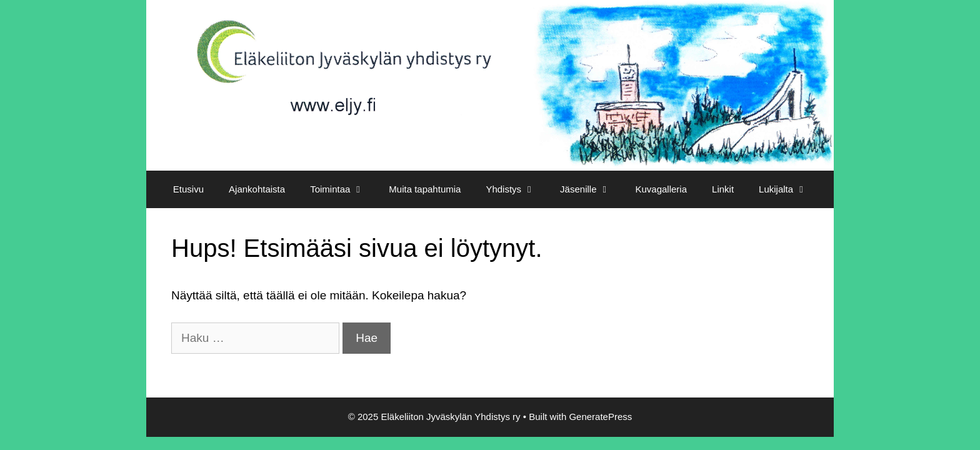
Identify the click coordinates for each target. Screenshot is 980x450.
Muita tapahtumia (425, 189)
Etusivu (188, 189)
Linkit (723, 189)
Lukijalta (789, 189)
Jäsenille (591, 189)
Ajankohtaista (257, 189)
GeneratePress (600, 417)
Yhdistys (517, 189)
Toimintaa (343, 189)
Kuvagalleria (661, 189)
